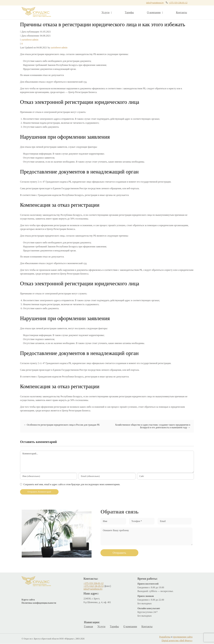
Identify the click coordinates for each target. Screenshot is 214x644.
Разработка (165, 637)
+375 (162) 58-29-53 (93, 586)
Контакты (181, 13)
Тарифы (129, 13)
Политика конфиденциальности (39, 603)
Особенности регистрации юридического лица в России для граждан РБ (62, 425)
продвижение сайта (183, 637)
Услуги (107, 13)
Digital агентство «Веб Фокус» (177, 641)
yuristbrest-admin (30, 40)
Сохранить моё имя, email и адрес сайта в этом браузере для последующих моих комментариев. (72, 485)
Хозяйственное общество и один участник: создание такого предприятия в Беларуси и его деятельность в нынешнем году (153, 426)
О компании (155, 13)
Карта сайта (28, 600)
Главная (88, 627)
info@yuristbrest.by (139, 3)
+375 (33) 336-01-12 (170, 3)
